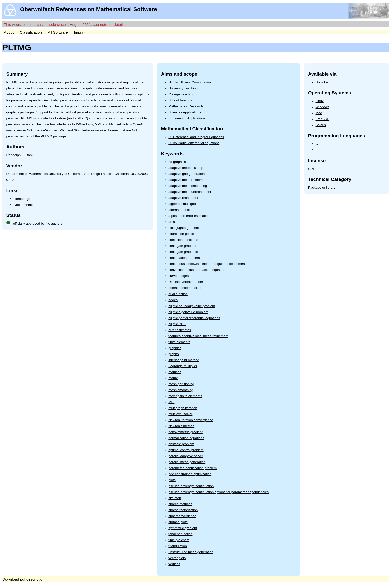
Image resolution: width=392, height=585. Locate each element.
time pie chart (179, 540)
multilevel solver (180, 414)
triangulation (178, 546)
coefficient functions (183, 240)
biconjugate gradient (184, 228)
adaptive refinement (183, 198)
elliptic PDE (177, 324)
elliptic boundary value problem (192, 306)
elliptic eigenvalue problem (188, 312)
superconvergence (182, 516)
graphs (174, 354)
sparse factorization (183, 510)
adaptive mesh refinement (188, 180)
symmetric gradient (183, 528)
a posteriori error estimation (189, 216)
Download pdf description (23, 579)
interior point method (184, 360)
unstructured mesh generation (191, 552)
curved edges (179, 276)
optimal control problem (186, 450)
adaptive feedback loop (186, 168)
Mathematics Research (186, 106)
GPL (312, 169)
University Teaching (183, 88)
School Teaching (181, 100)
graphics (175, 348)
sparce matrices (180, 504)
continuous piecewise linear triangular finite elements (208, 264)
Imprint (80, 32)
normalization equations (186, 438)
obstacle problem (181, 444)
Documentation (25, 205)
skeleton (175, 498)
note (104, 24)
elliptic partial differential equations (194, 318)
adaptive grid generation (187, 174)
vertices (174, 564)
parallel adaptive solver (186, 456)
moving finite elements (185, 396)
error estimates (180, 330)
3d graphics (177, 162)
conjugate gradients (183, 252)
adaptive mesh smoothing (188, 186)
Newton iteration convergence (191, 420)
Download (323, 82)
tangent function (180, 534)
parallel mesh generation (187, 462)
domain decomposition (185, 288)
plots (172, 480)
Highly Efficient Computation (190, 82)
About (9, 32)
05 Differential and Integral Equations (196, 137)
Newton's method (181, 426)
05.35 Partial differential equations (194, 143)
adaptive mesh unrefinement (190, 192)
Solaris (321, 125)
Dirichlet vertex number (186, 282)
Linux (320, 101)
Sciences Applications (185, 112)
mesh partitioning (181, 384)
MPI (171, 402)
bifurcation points (181, 234)
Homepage (22, 199)
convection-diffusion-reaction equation (197, 270)
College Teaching (181, 94)
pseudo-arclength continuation (191, 486)
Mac (319, 113)
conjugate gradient (182, 246)
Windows (323, 107)
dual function (178, 294)
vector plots (177, 558)
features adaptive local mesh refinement (198, 336)
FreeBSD (323, 119)
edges (173, 300)
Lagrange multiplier (183, 366)
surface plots (178, 522)
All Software (58, 32)
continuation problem (184, 258)
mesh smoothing (181, 390)
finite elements (179, 342)
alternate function (181, 210)
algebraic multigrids (183, 204)
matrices (175, 372)
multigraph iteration (183, 408)
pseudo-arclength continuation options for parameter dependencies (219, 492)
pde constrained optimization (190, 474)
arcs (172, 222)
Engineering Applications (187, 118)
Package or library (322, 188)
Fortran (321, 150)
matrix (173, 378)
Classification (31, 32)
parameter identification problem (193, 468)
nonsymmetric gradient (186, 432)
